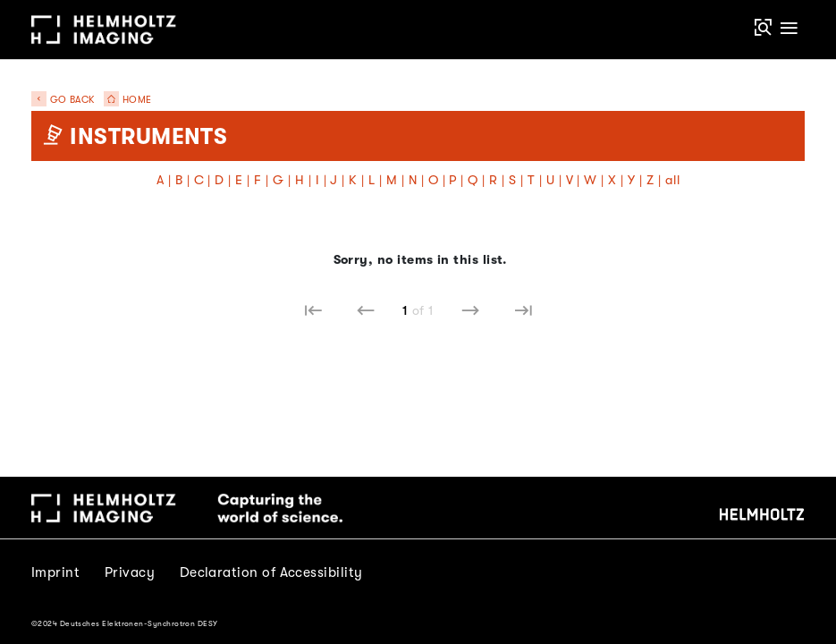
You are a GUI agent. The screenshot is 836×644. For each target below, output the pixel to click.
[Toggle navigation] (790, 29)
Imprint (55, 572)
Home (124, 100)
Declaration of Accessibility (271, 572)
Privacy (130, 572)
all (672, 180)
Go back (63, 100)
